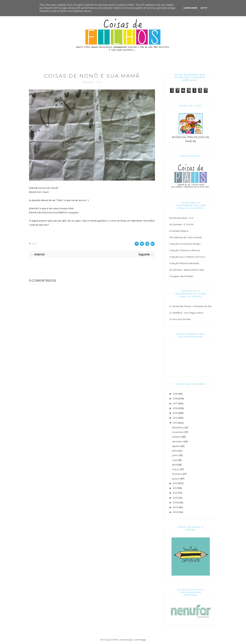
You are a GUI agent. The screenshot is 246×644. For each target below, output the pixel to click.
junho (175, 455)
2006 (176, 512)
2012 (175, 483)
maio (175, 460)
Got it (204, 8)
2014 (175, 418)
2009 (176, 498)
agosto (176, 446)
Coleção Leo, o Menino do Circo (187, 257)
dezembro (178, 427)
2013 (175, 423)
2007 (175, 507)
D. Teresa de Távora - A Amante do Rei (190, 306)
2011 (175, 488)
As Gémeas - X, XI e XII (181, 224)
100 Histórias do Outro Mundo (186, 237)
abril (174, 465)
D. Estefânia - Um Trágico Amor (186, 313)
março (176, 469)
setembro (178, 441)
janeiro (176, 479)
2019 (175, 394)
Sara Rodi (88, 82)
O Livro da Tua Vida (180, 319)
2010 (175, 493)
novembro (178, 432)
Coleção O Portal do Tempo (185, 244)
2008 (176, 502)
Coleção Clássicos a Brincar (185, 250)
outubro (177, 437)
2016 (175, 408)
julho (175, 451)
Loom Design (140, 640)
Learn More (190, 8)
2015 (175, 413)
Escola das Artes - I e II (181, 218)
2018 (175, 398)
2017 (175, 403)
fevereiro (177, 474)
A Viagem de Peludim (181, 276)
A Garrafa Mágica (179, 231)
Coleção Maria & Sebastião (184, 263)
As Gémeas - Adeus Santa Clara (187, 270)
